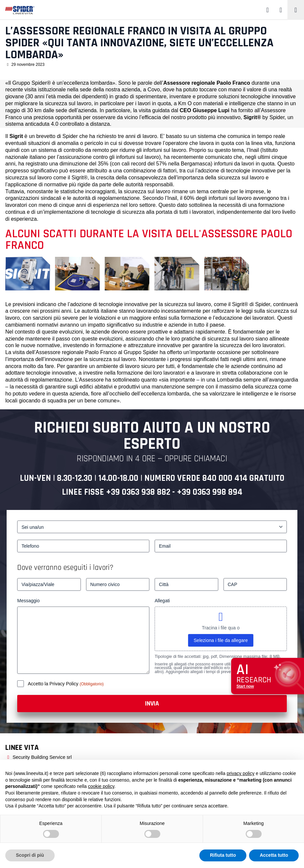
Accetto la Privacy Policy (54, 684)
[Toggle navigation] (296, 10)
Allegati (162, 601)
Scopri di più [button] (30, 855)
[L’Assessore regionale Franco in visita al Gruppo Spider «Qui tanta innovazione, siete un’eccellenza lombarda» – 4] (177, 274)
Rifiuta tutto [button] (223, 855)
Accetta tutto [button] (274, 855)
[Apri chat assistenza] (268, 676)
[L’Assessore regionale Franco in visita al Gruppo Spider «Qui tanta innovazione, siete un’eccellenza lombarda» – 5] (227, 274)
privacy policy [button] (240, 773)
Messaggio (28, 601)
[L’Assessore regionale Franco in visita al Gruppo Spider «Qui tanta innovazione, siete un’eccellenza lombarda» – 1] (28, 274)
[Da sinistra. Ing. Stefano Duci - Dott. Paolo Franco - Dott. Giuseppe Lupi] (77, 274)
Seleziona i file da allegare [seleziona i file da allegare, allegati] (221, 640)
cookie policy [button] (101, 786)
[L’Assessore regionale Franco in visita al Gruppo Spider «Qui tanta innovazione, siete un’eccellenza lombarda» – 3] (127, 274)
